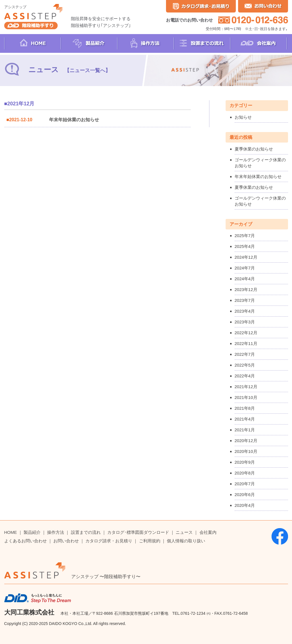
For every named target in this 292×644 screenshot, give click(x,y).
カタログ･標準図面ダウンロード (138, 532)
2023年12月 (246, 289)
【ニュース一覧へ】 (87, 70)
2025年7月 (245, 236)
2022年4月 (245, 376)
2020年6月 (245, 494)
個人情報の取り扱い (186, 541)
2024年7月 (245, 268)
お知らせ (243, 117)
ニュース (184, 532)
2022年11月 (246, 343)
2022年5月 (245, 365)
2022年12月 (246, 333)
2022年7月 (245, 354)
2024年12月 (246, 257)
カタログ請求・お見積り (109, 541)
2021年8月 (245, 408)
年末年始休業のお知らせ (74, 120)
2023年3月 (245, 322)
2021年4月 (245, 419)
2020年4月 (245, 505)
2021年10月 (246, 397)
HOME (11, 532)
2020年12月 (246, 441)
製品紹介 (32, 532)
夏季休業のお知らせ (254, 149)
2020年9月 (245, 462)
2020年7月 (245, 484)
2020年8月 (245, 473)
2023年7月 (245, 300)
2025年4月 (245, 246)
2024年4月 (245, 279)
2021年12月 (246, 387)
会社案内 (208, 532)
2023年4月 (245, 311)
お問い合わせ (66, 541)
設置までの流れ (86, 532)
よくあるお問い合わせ (26, 541)
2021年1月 (245, 430)
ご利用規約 (150, 541)
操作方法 (56, 532)
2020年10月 (246, 451)
